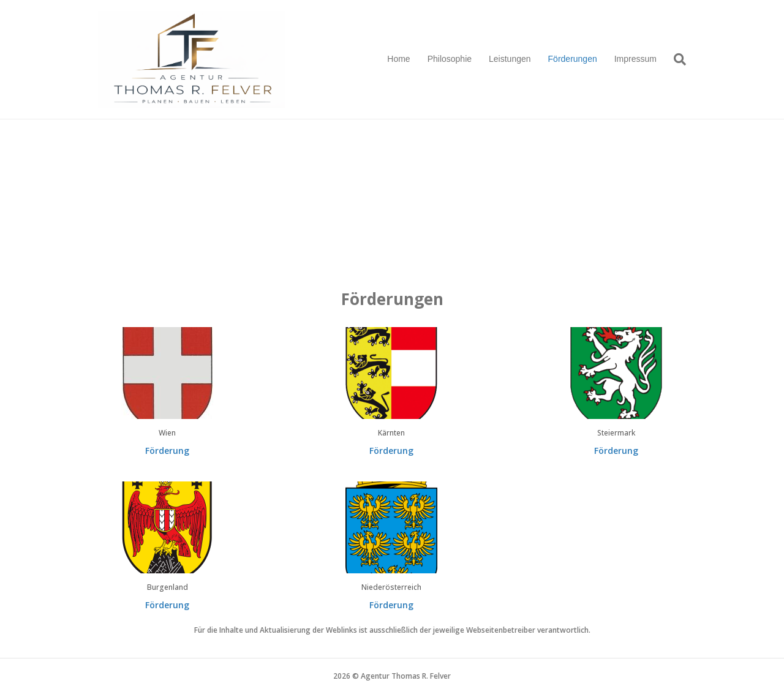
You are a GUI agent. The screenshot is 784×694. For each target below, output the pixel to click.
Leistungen (510, 59)
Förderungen (573, 59)
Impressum (635, 59)
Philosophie (450, 59)
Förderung (167, 451)
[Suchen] (676, 59)
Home (398, 59)
